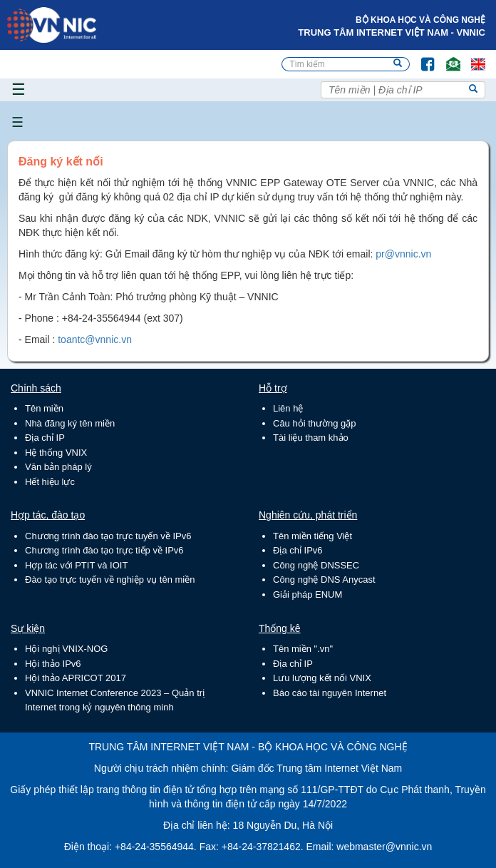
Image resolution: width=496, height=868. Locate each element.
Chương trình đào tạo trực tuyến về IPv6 (108, 536)
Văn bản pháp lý (58, 467)
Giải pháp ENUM (308, 594)
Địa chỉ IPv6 (298, 550)
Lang (472, 57)
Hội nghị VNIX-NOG (66, 649)
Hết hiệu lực (50, 482)
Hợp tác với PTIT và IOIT (76, 565)
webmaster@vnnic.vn (384, 847)
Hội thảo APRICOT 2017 (76, 678)
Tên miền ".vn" (303, 649)
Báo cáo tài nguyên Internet (330, 693)
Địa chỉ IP (45, 438)
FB (421, 57)
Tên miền (44, 408)
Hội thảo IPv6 (53, 664)
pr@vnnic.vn (403, 254)
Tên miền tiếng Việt (312, 536)
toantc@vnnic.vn (95, 339)
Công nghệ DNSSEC (316, 565)
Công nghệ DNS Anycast (324, 579)
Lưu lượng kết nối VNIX (322, 678)
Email (447, 57)
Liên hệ (288, 408)
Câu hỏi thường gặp (315, 423)
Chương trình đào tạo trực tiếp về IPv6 (104, 550)
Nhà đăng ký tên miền (70, 423)
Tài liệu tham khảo (311, 438)
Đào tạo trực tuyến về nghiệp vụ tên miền (110, 579)
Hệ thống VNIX (56, 453)
